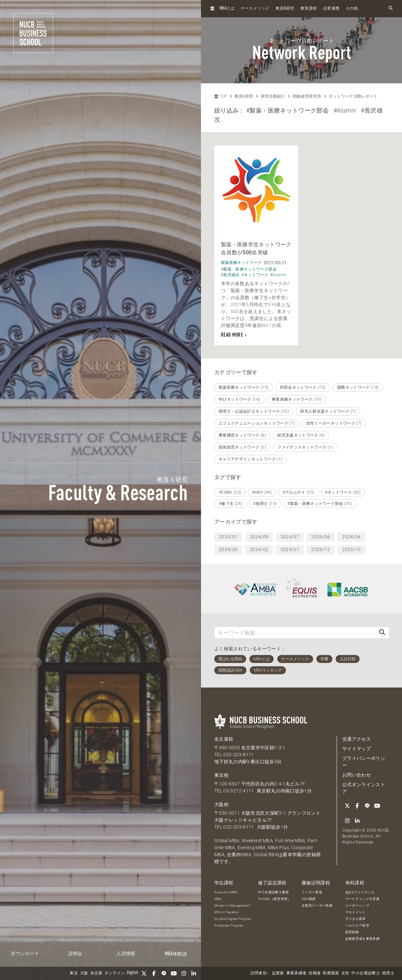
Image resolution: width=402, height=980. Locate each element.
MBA (218, 899)
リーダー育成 (312, 892)
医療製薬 (331, 973)
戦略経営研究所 (307, 96)
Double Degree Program (233, 919)
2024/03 (228, 549)
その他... (353, 9)
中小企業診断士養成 (273, 892)
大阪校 (221, 804)
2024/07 (290, 537)
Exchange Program (229, 925)
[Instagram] (184, 973)
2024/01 (290, 549)
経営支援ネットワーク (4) (301, 435)
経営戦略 (352, 932)
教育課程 (309, 9)
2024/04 (351, 537)
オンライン (115, 973)
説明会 (75, 954)
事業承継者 (297, 973)
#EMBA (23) (230, 492)
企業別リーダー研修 (317, 905)
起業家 (278, 973)
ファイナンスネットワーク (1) (305, 447)
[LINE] (164, 973)
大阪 (84, 973)
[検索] (382, 633)
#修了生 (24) (231, 504)
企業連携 (331, 9)
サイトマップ (357, 749)
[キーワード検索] (295, 633)
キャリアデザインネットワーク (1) (250, 459)
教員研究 (285, 8)
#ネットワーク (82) (343, 492)
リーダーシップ (357, 905)
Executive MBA (226, 892)
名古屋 (96, 973)
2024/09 (259, 537)
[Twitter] (144, 973)
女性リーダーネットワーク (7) (334, 423)
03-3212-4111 (238, 791)
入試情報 (126, 954)
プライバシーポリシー (364, 762)
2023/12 (320, 549)
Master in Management (232, 905)
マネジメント (356, 912)
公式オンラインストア (364, 788)
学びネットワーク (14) (239, 399)
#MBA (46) (262, 492)
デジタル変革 (356, 919)
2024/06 (320, 537)
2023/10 (351, 549)
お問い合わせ (357, 775)
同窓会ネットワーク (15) (303, 387)
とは (227, 8)
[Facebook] (154, 973)
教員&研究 (244, 96)
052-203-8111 (238, 755)
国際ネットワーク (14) (358, 387)
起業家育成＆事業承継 (363, 939)
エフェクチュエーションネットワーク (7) (257, 423)
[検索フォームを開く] (391, 8)
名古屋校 (224, 739)
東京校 (221, 775)
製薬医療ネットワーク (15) (243, 387)
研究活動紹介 (273, 96)
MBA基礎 (309, 899)
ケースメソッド (255, 9)
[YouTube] (174, 973)
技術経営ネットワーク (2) (242, 447)
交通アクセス (357, 739)
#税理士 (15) (265, 504)
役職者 (315, 973)
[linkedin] (194, 973)
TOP (221, 96)
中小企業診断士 (366, 973)
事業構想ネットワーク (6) (242, 435)
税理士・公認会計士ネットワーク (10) (254, 411)
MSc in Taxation (227, 912)
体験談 (176, 954)
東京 (74, 973)
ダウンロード (25, 954)
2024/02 (259, 549)
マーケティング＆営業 (363, 899)
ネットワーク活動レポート (353, 96)
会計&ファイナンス (360, 892)
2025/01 (228, 537)
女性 (345, 973)
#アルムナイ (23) (299, 492)
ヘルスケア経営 (357, 925)
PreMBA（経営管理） (274, 899)
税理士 (388, 973)
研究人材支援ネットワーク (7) (328, 411)
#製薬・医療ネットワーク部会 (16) (320, 504)
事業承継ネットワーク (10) (297, 399)
